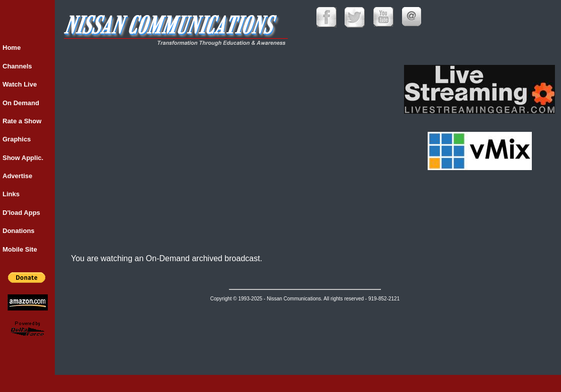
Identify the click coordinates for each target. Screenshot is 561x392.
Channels (17, 66)
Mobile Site (20, 249)
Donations (19, 231)
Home (12, 48)
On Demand (21, 103)
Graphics (17, 139)
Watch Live (20, 84)
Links (11, 194)
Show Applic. (23, 158)
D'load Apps (21, 213)
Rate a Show (22, 121)
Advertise (17, 176)
